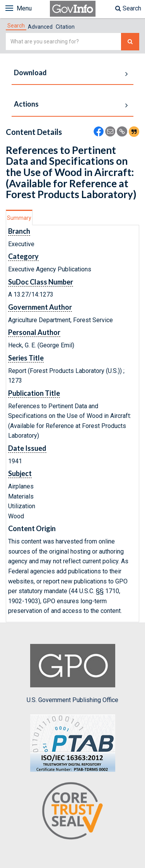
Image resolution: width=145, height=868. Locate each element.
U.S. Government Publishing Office (72, 674)
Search (128, 8)
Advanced (40, 27)
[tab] (16, 26)
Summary (19, 218)
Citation (65, 27)
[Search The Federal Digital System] (130, 42)
